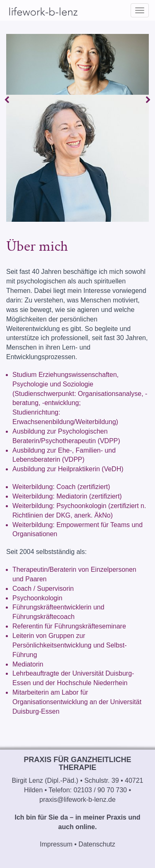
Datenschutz (97, 844)
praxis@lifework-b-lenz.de (77, 800)
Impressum (56, 844)
